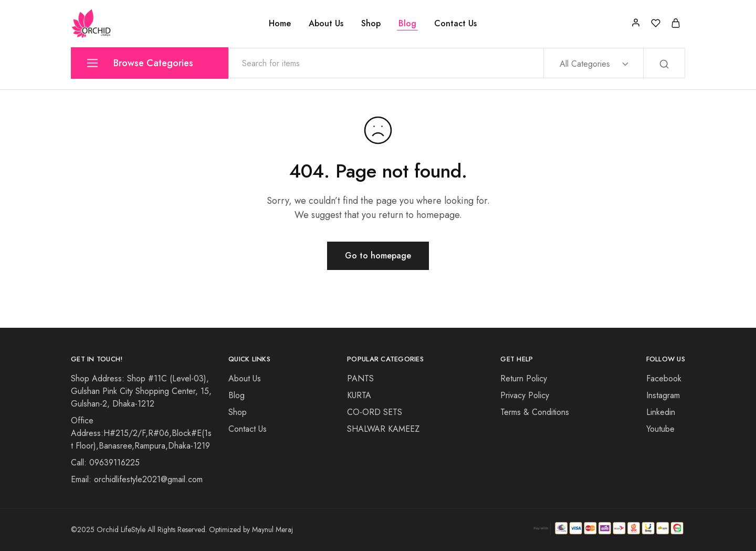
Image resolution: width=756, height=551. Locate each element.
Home (280, 24)
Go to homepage (378, 256)
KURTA (359, 395)
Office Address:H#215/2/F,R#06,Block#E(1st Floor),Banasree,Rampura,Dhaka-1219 (141, 433)
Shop (371, 24)
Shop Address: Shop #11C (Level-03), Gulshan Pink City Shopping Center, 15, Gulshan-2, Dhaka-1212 (141, 391)
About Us (326, 24)
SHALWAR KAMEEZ (383, 429)
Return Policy (524, 378)
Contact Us (455, 24)
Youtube (660, 429)
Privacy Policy (525, 395)
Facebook (664, 378)
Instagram (663, 395)
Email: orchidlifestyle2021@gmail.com (137, 479)
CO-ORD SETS (375, 412)
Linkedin (661, 412)
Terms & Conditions (535, 412)
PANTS (360, 378)
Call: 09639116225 (105, 462)
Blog (407, 24)
